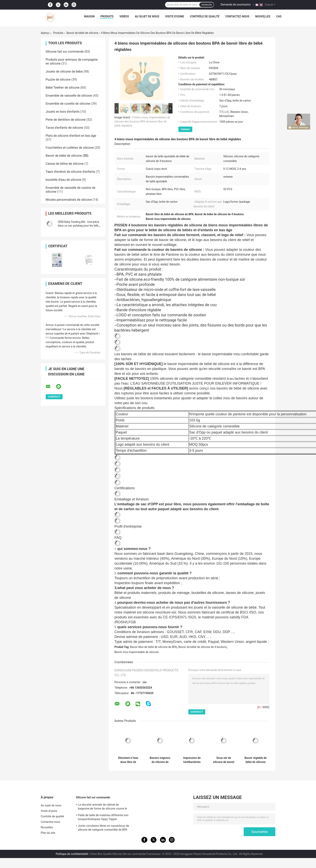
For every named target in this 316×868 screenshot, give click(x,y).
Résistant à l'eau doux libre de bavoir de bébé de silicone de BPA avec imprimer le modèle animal (128, 760)
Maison (89, 16)
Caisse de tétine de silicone (65, 164)
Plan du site (48, 833)
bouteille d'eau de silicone (64, 180)
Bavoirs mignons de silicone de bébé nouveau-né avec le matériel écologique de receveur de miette (160, 760)
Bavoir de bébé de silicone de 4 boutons (203, 647)
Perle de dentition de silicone (66, 120)
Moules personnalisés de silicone (69, 200)
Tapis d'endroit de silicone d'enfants (70, 172)
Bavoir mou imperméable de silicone (137, 652)
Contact (185, 129)
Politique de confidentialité (72, 854)
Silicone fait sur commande (65, 52)
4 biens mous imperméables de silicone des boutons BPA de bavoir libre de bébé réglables (142, 121)
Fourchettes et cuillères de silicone (70, 148)
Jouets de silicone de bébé (64, 72)
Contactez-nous (237, 16)
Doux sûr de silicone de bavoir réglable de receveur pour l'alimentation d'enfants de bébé (224, 760)
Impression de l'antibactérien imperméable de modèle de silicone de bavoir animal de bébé (192, 760)
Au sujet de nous (147, 16)
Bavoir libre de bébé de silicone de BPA (153, 647)
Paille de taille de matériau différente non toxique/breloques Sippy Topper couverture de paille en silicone (103, 818)
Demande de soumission (236, 4)
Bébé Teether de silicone (63, 88)
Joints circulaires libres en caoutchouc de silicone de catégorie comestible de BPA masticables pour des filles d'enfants (104, 828)
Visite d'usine (175, 16)
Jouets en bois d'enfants (63, 112)
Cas (279, 16)
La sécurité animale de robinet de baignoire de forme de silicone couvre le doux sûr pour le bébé (102, 807)
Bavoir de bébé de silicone (82, 33)
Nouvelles (263, 16)
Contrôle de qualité (205, 16)
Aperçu (45, 33)
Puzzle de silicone (58, 80)
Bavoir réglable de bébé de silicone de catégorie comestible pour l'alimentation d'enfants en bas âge (256, 760)
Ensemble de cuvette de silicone (68, 104)
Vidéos (124, 16)
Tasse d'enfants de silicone (64, 128)
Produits (107, 16)
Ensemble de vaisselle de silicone (69, 96)
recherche (206, 5)
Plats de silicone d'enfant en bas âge (71, 136)
